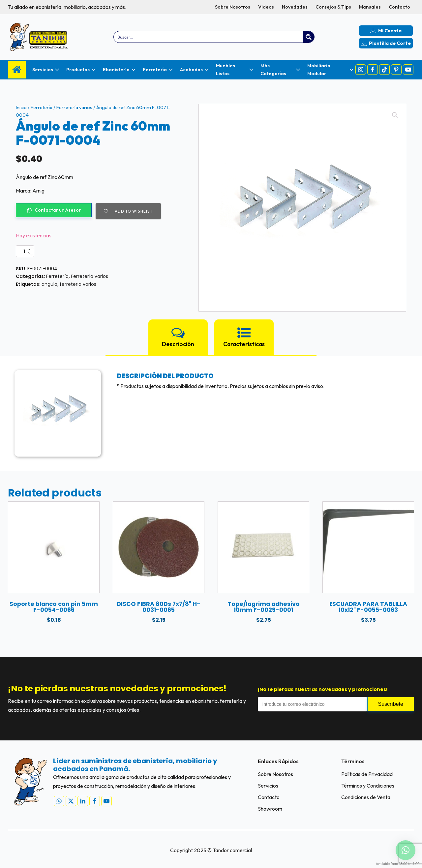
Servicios (268, 786)
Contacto (399, 7)
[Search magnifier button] (309, 37)
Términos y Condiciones (368, 786)
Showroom (270, 809)
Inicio (21, 107)
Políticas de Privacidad (367, 774)
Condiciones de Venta (366, 797)
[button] (395, 115)
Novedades (295, 7)
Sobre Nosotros (233, 7)
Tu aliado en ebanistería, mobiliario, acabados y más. (67, 7)
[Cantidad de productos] (25, 251)
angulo (49, 284)
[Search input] (209, 37)
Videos (266, 7)
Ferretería (42, 107)
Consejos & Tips (333, 7)
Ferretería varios (74, 107)
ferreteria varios (78, 284)
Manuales (370, 7)
